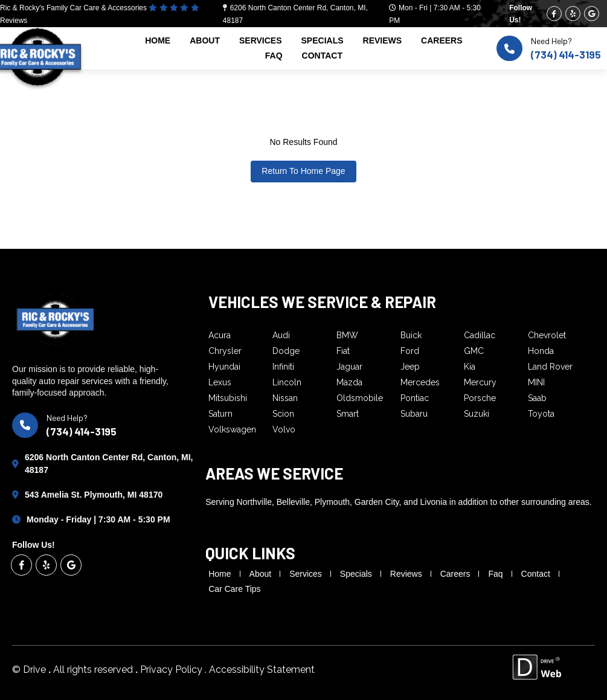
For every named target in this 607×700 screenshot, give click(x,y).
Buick (411, 335)
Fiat (343, 351)
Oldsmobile (360, 398)
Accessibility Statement (262, 669)
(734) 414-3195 (566, 54)
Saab (537, 398)
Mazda (349, 382)
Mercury (480, 382)
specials (323, 40)
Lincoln (287, 382)
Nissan (285, 398)
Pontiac (415, 398)
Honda (541, 351)
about (205, 40)
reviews (383, 40)
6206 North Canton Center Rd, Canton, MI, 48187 (109, 464)
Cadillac (480, 335)
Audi (281, 335)
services (261, 40)
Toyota (541, 414)
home (158, 40)
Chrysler (225, 351)
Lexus (220, 382)
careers (442, 40)
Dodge (286, 351)
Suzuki (477, 414)
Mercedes (420, 382)
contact (322, 56)
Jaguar (349, 367)
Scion (283, 414)
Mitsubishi (228, 398)
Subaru (414, 414)
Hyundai (224, 367)
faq (274, 56)
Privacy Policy (172, 669)
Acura (220, 335)
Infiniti (283, 367)
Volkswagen (232, 429)
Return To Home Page (303, 171)
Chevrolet (547, 335)
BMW (347, 335)
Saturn (220, 414)
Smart (348, 414)
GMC (474, 351)
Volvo (284, 429)
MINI (536, 382)
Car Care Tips (234, 589)
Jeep (410, 367)
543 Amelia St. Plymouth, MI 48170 (94, 495)
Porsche (480, 398)
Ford (410, 351)
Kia (470, 367)
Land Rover (550, 367)
